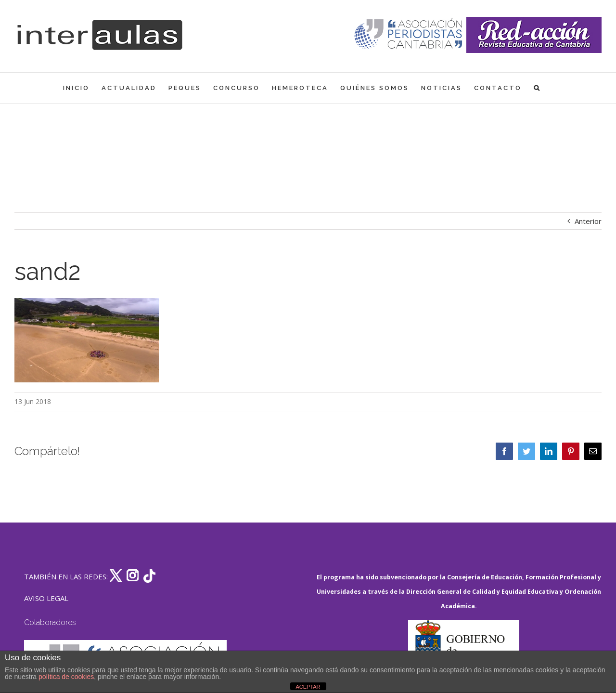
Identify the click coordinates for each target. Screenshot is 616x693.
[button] (537, 88)
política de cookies (66, 677)
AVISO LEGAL (46, 598)
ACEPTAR (308, 687)
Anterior (588, 221)
